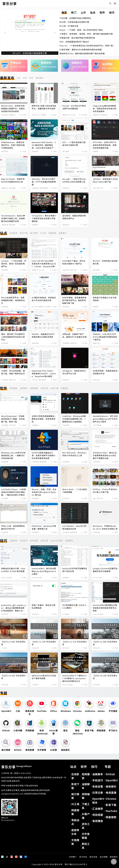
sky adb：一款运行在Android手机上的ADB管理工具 (74, 180)
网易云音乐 (30, 712)
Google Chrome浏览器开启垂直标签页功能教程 (105, 570)
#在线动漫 (5, 343)
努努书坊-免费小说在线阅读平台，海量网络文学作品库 (44, 107)
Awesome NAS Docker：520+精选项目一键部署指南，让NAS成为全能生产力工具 (44, 145)
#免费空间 (73, 343)
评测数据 (30, 730)
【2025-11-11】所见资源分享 (75, 643)
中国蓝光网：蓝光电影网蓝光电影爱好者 (77, 38)
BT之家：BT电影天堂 (69, 26)
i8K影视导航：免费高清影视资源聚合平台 (105, 372)
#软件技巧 (35, 614)
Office (54, 711)
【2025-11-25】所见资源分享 (44, 643)
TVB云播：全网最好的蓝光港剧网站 (75, 18)
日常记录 (44, 541)
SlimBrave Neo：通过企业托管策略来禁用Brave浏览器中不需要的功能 (105, 455)
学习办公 (113, 730)
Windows (66, 711)
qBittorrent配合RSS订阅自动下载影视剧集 (44, 677)
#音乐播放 (5, 425)
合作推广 (73, 857)
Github (6, 730)
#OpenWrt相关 (6, 577)
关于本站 (83, 857)
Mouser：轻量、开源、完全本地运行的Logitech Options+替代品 (44, 492)
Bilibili (18, 750)
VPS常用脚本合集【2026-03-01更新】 (74, 606)
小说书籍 (18, 730)
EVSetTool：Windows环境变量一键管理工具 (44, 527)
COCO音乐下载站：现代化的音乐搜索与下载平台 (74, 262)
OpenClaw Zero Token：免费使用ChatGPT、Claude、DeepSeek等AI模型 (44, 374)
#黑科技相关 (42, 380)
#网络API (35, 270)
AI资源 (54, 750)
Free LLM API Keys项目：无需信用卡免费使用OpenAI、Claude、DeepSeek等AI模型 (44, 264)
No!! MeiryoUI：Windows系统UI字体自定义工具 (74, 454)
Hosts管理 (54, 732)
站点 (19, 78)
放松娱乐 (65, 750)
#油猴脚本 (35, 425)
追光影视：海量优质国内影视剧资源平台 (74, 217)
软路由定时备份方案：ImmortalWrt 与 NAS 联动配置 (13, 570)
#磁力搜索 (66, 151)
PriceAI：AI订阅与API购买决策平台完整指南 (74, 107)
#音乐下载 (73, 270)
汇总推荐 (98, 809)
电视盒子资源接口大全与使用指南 (105, 299)
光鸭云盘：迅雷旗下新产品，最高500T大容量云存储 (74, 335)
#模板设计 (5, 188)
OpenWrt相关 (57, 541)
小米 (18, 711)
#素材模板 (12, 188)
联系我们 (114, 857)
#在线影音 (66, 225)
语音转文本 (75, 832)
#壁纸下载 (96, 343)
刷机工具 (86, 846)
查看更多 (40, 78)
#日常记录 (35, 648)
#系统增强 (66, 425)
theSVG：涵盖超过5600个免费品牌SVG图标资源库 (43, 335)
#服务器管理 (43, 188)
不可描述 (113, 711)
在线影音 (13, 233)
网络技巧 (77, 63)
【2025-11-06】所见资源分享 (105, 643)
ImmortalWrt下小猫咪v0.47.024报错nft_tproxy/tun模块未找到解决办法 (74, 678)
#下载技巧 (35, 685)
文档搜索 (75, 842)
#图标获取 (104, 115)
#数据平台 (66, 115)
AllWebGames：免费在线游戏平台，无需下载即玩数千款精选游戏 (13, 145)
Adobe (101, 711)
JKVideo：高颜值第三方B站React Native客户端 (105, 180)
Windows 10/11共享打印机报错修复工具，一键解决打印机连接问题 (13, 455)
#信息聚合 (5, 115)
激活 (65, 730)
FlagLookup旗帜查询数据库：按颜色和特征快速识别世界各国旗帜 (105, 108)
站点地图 (104, 857)
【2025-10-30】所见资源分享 (13, 677)
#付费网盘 (66, 343)
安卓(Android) (42, 732)
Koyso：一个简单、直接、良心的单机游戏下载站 (81, 30)
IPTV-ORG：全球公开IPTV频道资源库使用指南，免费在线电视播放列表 (105, 145)
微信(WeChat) (78, 732)
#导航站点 (96, 380)
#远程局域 (35, 188)
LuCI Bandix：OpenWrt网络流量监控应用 (74, 527)
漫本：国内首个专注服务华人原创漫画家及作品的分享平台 (13, 337)
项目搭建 (98, 815)
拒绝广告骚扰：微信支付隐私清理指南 (44, 606)
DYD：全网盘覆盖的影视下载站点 (74, 42)
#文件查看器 (97, 425)
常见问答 (93, 857)
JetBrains (90, 711)
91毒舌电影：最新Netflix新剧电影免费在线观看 (81, 50)
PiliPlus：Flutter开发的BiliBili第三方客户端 (105, 491)
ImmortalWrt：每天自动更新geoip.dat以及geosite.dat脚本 (44, 571)
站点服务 (107, 64)
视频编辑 (34, 388)
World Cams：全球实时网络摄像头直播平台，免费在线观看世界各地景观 (13, 108)
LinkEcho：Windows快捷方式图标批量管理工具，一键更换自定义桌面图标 (74, 419)
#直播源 (95, 151)
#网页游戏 (5, 151)
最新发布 (7, 78)
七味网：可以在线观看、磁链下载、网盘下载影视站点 (13, 372)
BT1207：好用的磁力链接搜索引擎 (105, 262)
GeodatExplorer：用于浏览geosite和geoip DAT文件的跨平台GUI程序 (105, 419)
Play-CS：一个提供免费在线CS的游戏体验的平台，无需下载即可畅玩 (87, 46)
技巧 (31, 78)
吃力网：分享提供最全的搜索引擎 (74, 22)
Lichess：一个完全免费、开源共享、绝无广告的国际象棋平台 (14, 264)
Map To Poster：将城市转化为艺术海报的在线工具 (13, 180)
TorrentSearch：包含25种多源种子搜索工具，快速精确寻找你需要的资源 (13, 218)
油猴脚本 (24, 388)
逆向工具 (86, 826)
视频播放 (13, 388)
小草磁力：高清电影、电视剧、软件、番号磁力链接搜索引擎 (86, 34)
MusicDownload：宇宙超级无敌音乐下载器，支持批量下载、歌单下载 (13, 419)
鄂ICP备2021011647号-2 (76, 864)
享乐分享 (16, 767)
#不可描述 (66, 614)
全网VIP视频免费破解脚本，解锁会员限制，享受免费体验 (44, 419)
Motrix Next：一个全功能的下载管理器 (75, 491)
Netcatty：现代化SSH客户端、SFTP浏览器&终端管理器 (44, 182)
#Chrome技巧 (98, 577)
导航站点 (75, 822)
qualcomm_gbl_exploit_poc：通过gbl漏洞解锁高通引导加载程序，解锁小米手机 (14, 608)
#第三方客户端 (98, 188)
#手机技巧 (5, 614)
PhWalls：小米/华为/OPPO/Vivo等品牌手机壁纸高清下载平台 (105, 337)
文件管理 (42, 750)
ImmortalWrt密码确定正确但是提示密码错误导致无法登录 (105, 608)
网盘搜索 (52, 233)
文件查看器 (86, 836)
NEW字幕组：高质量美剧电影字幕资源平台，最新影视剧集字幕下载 (74, 300)
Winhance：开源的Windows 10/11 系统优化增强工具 (105, 527)
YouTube (42, 711)
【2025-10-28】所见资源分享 (105, 677)
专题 (4, 693)
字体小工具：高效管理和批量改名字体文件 (13, 527)
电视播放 (98, 821)
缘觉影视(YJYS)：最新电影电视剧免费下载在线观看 (82, 53)
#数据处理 (5, 225)
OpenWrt (6, 711)
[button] (55, 33)
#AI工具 (72, 115)
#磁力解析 (12, 225)
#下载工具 (12, 425)
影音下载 (89, 730)
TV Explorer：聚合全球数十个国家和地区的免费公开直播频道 (44, 218)
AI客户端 (54, 388)
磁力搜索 (34, 233)
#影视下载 (12, 380)
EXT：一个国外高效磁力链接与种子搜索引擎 (74, 144)
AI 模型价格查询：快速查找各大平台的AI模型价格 (44, 299)
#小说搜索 (43, 115)
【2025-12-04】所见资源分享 (13, 643)
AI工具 (43, 233)
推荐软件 (46, 63)
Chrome (77, 711)
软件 (25, 78)
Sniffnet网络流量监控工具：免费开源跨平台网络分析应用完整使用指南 (44, 455)
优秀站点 (16, 63)
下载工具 (44, 388)
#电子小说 (35, 115)
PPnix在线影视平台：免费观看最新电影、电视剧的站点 (13, 300)
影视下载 (24, 233)
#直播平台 (12, 115)
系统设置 (34, 541)
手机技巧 (24, 541)
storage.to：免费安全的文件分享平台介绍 (74, 372)
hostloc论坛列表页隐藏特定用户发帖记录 (75, 570)
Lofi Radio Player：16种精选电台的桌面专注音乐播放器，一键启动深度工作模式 (14, 492)
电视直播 (30, 750)
